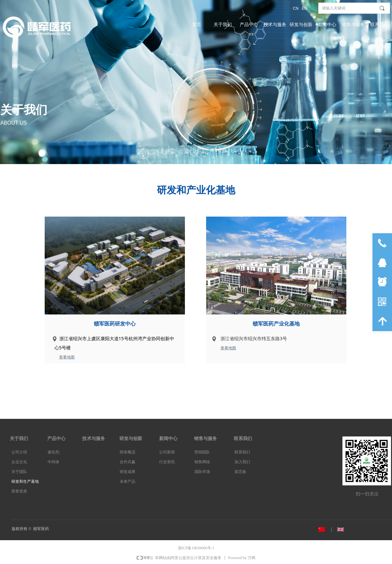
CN (296, 8)
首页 (197, 25)
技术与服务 (275, 25)
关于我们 (223, 25)
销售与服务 (353, 25)
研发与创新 (301, 25)
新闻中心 (327, 25)
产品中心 (249, 25)
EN (304, 8)
